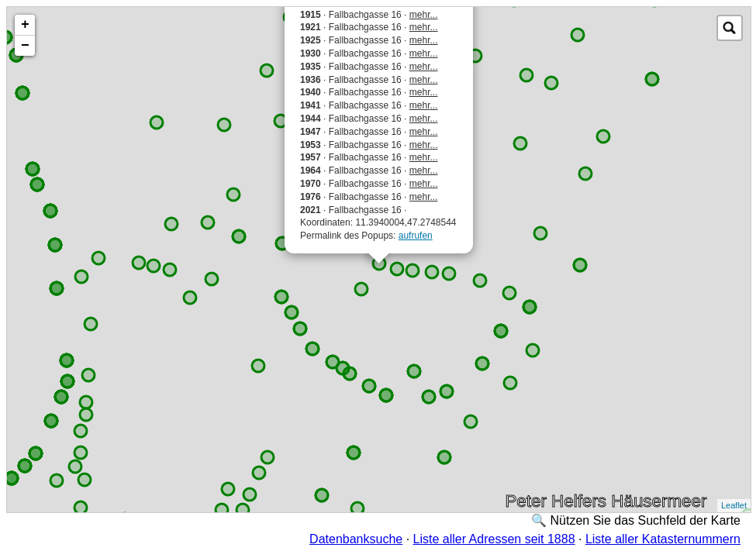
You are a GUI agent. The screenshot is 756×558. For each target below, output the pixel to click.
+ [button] (25, 25)
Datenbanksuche (356, 539)
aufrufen (416, 236)
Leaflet (734, 505)
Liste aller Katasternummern (663, 539)
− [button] (25, 46)
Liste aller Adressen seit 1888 (494, 539)
